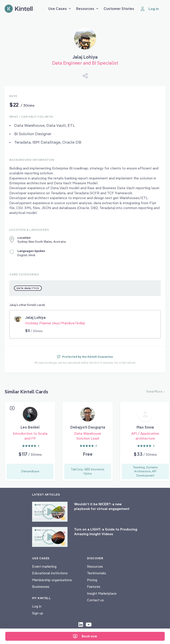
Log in (37, 606)
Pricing (92, 580)
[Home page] (19, 9)
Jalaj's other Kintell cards (27, 305)
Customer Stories (119, 9)
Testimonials (97, 573)
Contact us (95, 600)
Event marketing (44, 566)
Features (94, 587)
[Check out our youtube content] (89, 624)
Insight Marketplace (102, 593)
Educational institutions (50, 573)
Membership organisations (52, 580)
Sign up (38, 613)
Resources (87, 9)
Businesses (41, 587)
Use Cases (60, 9)
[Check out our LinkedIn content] (81, 624)
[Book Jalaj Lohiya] (85, 40)
